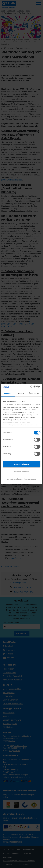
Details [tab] (21, 393)
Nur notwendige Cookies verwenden (21, 479)
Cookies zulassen (22, 464)
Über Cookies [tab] (35, 393)
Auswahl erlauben (21, 472)
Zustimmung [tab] (8, 393)
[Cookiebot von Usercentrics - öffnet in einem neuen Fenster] (31, 387)
